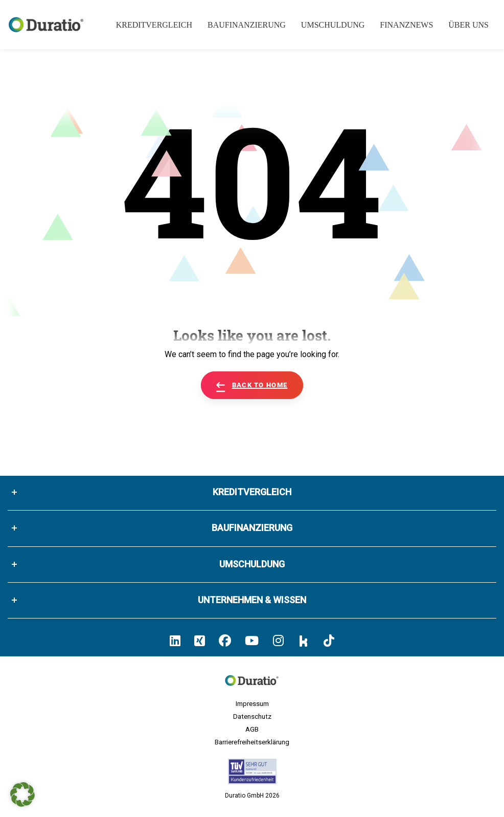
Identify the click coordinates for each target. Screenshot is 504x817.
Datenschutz (252, 716)
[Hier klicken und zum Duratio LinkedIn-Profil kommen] (175, 641)
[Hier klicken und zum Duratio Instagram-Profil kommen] (278, 641)
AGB (252, 729)
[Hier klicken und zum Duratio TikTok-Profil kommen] (329, 641)
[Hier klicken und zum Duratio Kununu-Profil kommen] (304, 641)
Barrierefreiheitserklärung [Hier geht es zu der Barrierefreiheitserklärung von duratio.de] (252, 742)
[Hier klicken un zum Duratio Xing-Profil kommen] (200, 641)
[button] (22, 794)
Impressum (252, 703)
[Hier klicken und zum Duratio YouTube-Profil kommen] (252, 641)
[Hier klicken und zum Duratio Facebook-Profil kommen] (225, 641)
